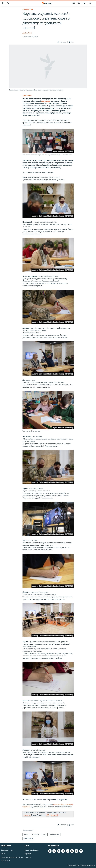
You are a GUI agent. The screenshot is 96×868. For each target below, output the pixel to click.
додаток (27, 815)
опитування (45, 101)
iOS (48, 815)
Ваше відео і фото (7, 850)
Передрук (28, 854)
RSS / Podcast (5, 861)
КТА (79, 3)
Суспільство (28, 9)
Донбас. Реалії (27, 33)
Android (54, 815)
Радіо (3, 854)
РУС (74, 3)
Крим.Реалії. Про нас (32, 850)
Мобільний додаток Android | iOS (12, 857)
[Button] (62, 42)
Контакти (28, 857)
